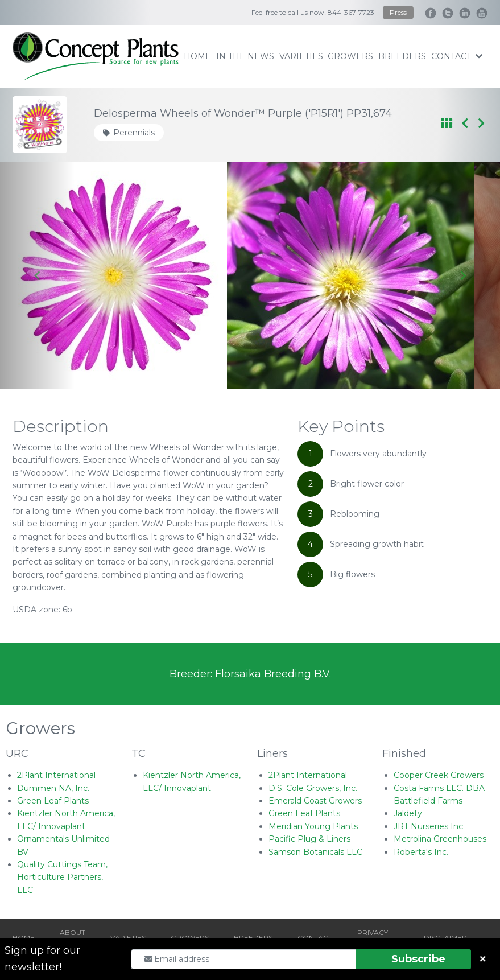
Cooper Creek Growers (439, 775)
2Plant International (56, 775)
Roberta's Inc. (421, 852)
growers (350, 56)
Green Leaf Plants (53, 801)
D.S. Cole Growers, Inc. (313, 788)
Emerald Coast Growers (315, 801)
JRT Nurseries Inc (428, 826)
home (197, 56)
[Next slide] (462, 275)
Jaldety (408, 813)
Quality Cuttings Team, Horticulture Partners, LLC (62, 877)
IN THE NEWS (245, 56)
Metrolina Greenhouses (440, 839)
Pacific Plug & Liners (309, 839)
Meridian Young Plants (313, 826)
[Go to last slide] (38, 275)
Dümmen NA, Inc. (53, 788)
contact (457, 56)
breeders (402, 56)
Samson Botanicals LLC (315, 852)
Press (398, 12)
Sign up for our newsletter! (42, 959)
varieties (301, 56)
